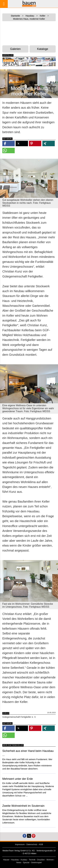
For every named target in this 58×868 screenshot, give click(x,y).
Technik (32, 860)
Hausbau (15, 860)
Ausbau (24, 860)
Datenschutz (32, 844)
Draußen (41, 860)
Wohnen (50, 860)
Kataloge (43, 49)
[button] (9, 143)
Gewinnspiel (36, 863)
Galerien (15, 49)
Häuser (6, 860)
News (19, 863)
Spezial (26, 863)
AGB (41, 844)
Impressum (20, 844)
